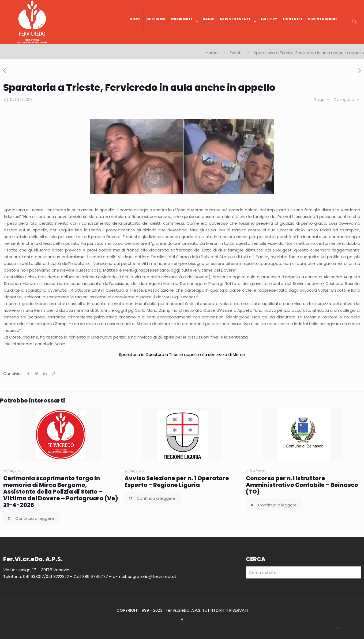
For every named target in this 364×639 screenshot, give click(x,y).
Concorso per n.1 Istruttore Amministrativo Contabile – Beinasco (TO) (302, 485)
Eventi (236, 53)
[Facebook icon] (182, 620)
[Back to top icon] (338, 628)
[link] (184, 41)
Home (212, 53)
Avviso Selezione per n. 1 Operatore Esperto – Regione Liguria (177, 482)
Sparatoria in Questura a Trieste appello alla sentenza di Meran (182, 354)
